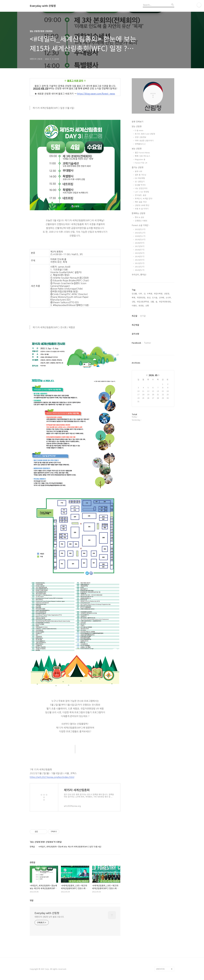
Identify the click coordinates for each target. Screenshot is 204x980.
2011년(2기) (140, 267)
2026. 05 (153, 375)
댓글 (32, 900)
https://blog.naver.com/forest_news (96, 94)
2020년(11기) (140, 236)
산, (145, 294)
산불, (152, 302)
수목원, (150, 294)
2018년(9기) (140, 243)
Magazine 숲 (140, 159)
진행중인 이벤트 (141, 221)
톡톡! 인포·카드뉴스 (143, 156)
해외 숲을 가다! (141, 202)
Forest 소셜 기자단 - (141, 225)
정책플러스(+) (140, 144)
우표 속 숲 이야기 (142, 209)
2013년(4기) (140, 260)
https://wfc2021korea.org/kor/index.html (52, 777)
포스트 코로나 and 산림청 (145, 134)
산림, (134, 302)
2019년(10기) (140, 239)
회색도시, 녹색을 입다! (144, 198)
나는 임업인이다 (141, 188)
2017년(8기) (140, 246)
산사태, (162, 297)
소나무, (169, 297)
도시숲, (155, 297)
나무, (141, 294)
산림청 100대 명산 (142, 205)
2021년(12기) (140, 233)
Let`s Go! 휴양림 (142, 192)
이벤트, (135, 306)
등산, (149, 297)
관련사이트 (161, 969)
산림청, (167, 294)
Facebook (136, 343)
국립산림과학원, (143, 302)
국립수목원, (158, 294)
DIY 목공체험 (140, 178)
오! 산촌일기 (140, 181)
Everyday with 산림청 (43, 6)
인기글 (143, 316)
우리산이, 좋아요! (139, 275)
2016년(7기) (140, 250)
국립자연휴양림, (165, 302)
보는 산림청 (137, 148)
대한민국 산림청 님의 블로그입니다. (49, 917)
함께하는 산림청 (138, 213)
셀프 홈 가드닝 (141, 175)
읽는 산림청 (137, 126)
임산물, (135, 294)
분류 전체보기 (138, 122)
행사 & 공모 (139, 217)
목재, (134, 297)
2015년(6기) (140, 253)
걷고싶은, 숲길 (141, 195)
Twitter (147, 343)
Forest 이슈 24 (141, 163)
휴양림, (141, 306)
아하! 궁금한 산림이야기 (144, 141)
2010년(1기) (140, 270)
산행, (147, 306)
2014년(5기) (140, 256)
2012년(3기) (140, 263)
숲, (157, 302)
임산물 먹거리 (140, 185)
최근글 (135, 316)
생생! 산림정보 (141, 137)
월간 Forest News (142, 153)
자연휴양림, (141, 297)
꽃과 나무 (139, 171)
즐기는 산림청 (138, 167)
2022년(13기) (140, 229)
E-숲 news (139, 130)
